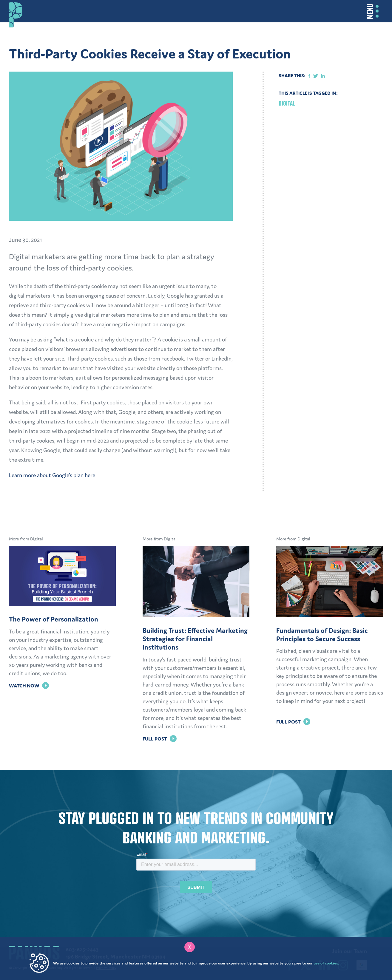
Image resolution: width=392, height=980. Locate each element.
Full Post (160, 739)
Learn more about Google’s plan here (52, 475)
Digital (287, 103)
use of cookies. (326, 963)
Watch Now (29, 686)
